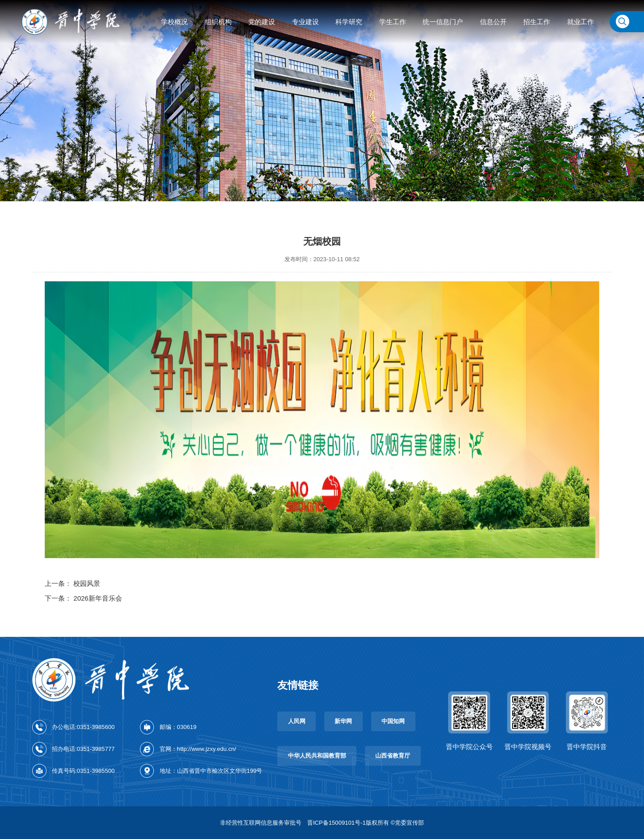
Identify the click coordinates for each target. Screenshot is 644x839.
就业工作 (580, 22)
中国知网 (393, 721)
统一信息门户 (443, 22)
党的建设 (262, 22)
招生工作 (537, 22)
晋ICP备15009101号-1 (337, 823)
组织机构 (218, 22)
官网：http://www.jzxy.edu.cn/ (198, 749)
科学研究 (349, 22)
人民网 (297, 721)
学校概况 (174, 22)
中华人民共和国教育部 (317, 756)
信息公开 (493, 22)
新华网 (343, 721)
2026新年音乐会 (97, 598)
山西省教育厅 (393, 756)
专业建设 (305, 22)
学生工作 (393, 22)
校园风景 (87, 583)
